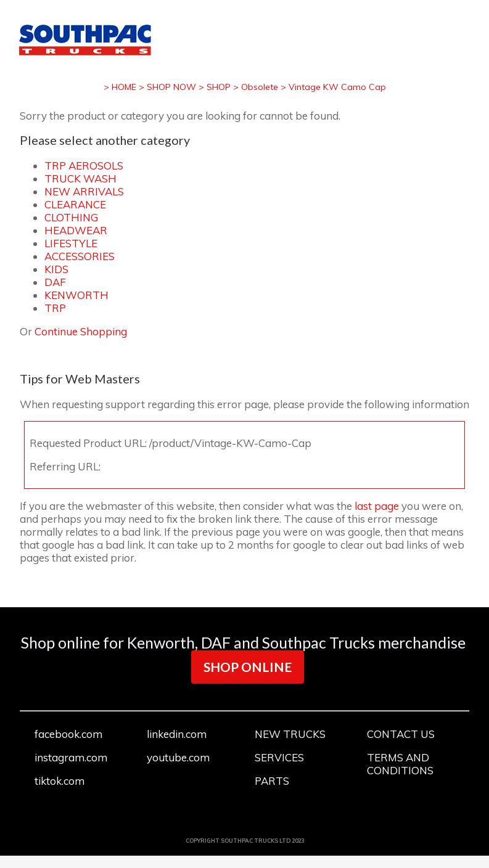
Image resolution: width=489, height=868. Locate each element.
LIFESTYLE (71, 243)
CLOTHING (71, 217)
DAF (55, 282)
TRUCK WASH (80, 178)
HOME (124, 87)
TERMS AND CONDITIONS (400, 764)
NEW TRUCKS (290, 734)
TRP (55, 308)
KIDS (56, 269)
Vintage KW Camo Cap (337, 87)
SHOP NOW (171, 87)
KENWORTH (76, 295)
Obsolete (260, 87)
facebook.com (68, 734)
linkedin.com (177, 734)
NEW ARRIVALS (84, 191)
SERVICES (279, 757)
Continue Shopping (81, 331)
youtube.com (178, 757)
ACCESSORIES (80, 256)
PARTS (272, 781)
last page (377, 506)
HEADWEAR (76, 230)
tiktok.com (60, 781)
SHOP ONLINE (248, 667)
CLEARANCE (75, 204)
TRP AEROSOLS (84, 166)
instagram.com (71, 757)
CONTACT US (401, 734)
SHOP (219, 87)
